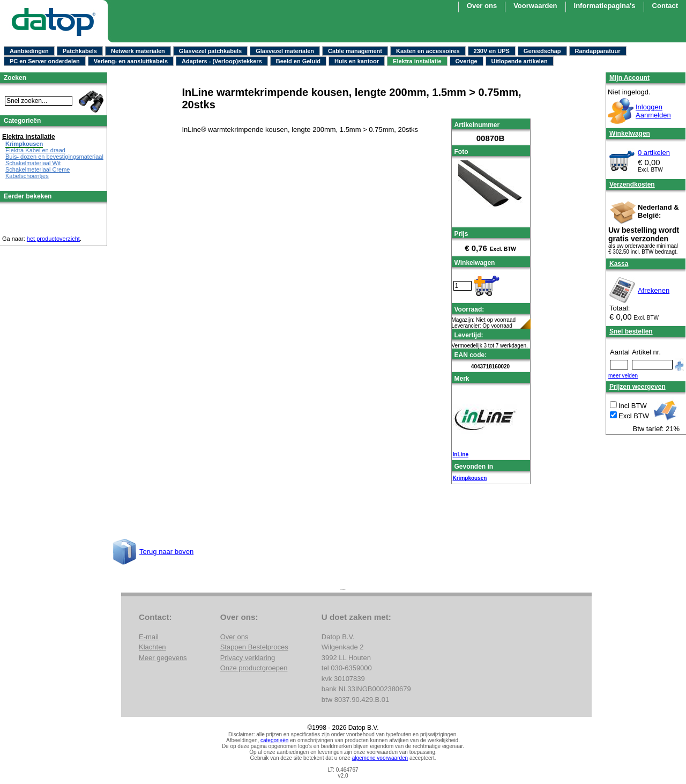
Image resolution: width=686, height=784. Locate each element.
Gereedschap (542, 51)
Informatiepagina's (605, 6)
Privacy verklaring (248, 658)
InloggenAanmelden (653, 111)
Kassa (619, 264)
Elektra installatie (417, 61)
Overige (467, 61)
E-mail (149, 637)
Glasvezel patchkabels (210, 51)
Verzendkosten (632, 184)
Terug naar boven (166, 552)
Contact (665, 6)
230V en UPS (492, 51)
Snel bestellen (631, 331)
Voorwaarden (535, 6)
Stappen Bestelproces (254, 647)
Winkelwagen (630, 134)
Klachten (152, 647)
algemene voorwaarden (380, 758)
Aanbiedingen (29, 51)
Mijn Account (629, 78)
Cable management (355, 51)
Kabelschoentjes (27, 176)
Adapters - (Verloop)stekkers (222, 61)
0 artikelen (654, 153)
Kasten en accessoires (428, 51)
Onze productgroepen (254, 668)
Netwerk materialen (138, 51)
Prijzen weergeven (637, 387)
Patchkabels (80, 51)
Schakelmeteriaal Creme (38, 169)
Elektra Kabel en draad (35, 150)
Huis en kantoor (357, 61)
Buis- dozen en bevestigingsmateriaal (54, 157)
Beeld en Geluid (298, 61)
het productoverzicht (53, 239)
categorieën (274, 740)
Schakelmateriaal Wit (33, 163)
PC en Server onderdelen (45, 61)
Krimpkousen (470, 478)
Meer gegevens (163, 658)
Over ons (482, 6)
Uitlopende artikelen (520, 61)
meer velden (623, 376)
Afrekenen (654, 290)
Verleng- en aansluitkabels (131, 61)
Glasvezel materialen (285, 51)
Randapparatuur (598, 51)
